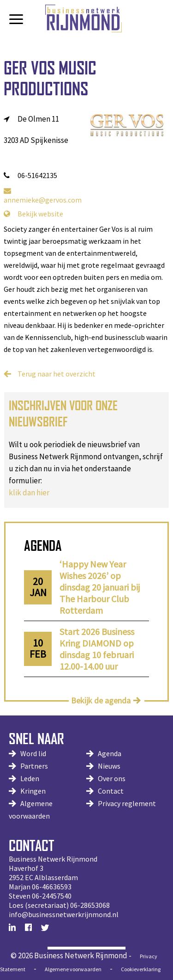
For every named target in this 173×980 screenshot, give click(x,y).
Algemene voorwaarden (73, 969)
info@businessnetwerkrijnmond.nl (64, 914)
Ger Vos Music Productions (50, 78)
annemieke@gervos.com (43, 196)
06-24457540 (52, 896)
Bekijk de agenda (101, 700)
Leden (30, 778)
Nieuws (109, 766)
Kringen (33, 791)
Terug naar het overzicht (57, 374)
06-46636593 (52, 887)
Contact (111, 791)
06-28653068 (90, 905)
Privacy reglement (127, 803)
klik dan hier (29, 493)
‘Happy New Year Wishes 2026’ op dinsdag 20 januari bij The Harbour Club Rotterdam (100, 587)
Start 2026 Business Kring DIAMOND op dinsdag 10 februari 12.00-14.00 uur (97, 649)
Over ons (112, 778)
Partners (34, 766)
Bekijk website (33, 214)
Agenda (110, 753)
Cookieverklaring (141, 969)
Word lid (33, 753)
